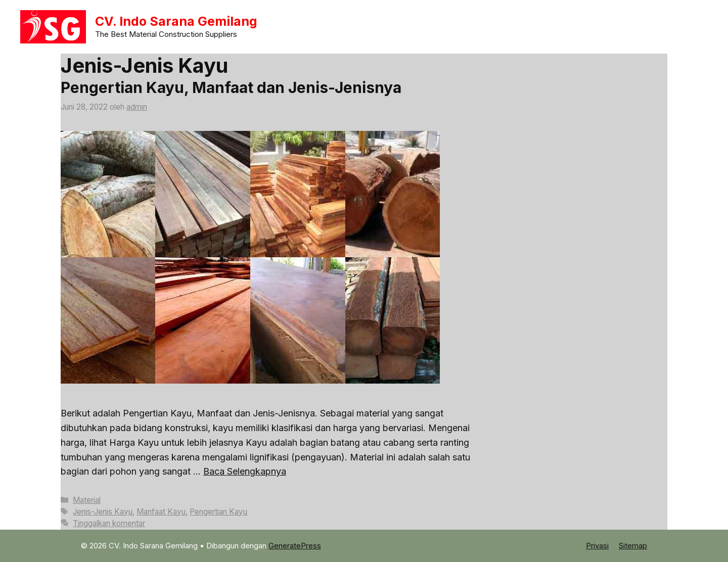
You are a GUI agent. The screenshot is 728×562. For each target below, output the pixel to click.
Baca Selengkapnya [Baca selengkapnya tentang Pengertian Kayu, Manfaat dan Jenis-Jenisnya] (245, 471)
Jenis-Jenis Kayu (103, 512)
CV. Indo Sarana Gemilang (176, 21)
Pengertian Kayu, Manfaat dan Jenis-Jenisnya (231, 87)
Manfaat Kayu (161, 512)
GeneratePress (295, 546)
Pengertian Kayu (218, 512)
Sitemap (633, 546)
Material (87, 500)
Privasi (597, 546)
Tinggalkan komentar (109, 523)
